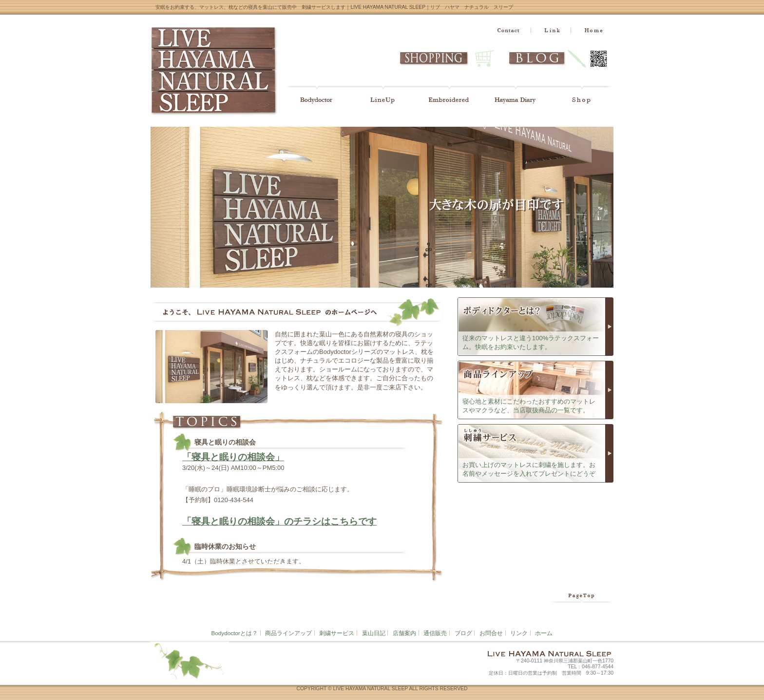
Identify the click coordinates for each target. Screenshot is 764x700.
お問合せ (491, 633)
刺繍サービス (337, 633)
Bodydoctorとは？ (235, 633)
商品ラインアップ (288, 633)
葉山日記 (374, 633)
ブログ (463, 633)
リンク (519, 633)
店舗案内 (404, 633)
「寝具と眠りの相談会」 (233, 457)
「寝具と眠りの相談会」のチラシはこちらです (279, 521)
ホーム (544, 633)
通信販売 (435, 633)
